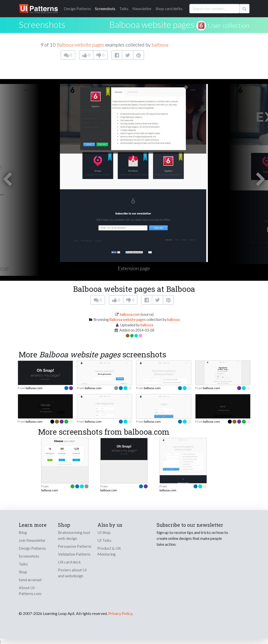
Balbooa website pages (152, 24)
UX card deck (69, 562)
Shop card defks (169, 8)
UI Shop (104, 532)
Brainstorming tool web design (74, 535)
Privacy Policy (120, 613)
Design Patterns (32, 548)
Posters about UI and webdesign (72, 573)
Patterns (77, 8)
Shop (23, 572)
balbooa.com (130, 314)
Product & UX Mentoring (109, 551)
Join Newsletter (32, 540)
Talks (124, 8)
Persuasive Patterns (75, 546)
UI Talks (104, 540)
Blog (23, 532)
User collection (229, 25)
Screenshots (105, 8)
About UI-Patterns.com (30, 590)
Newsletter (142, 8)
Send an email (30, 580)
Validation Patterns (74, 554)
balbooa (160, 45)
